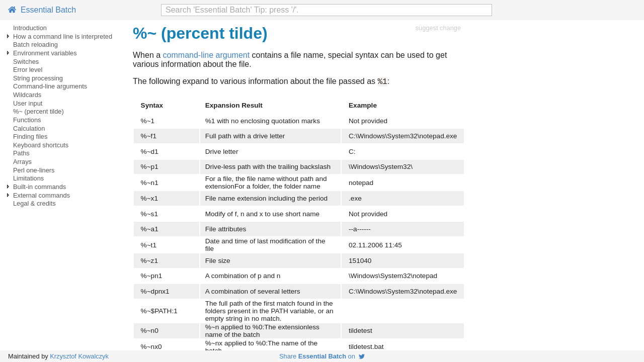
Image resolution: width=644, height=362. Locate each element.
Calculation (29, 128)
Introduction (30, 28)
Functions (27, 120)
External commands (42, 195)
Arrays (22, 162)
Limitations (28, 178)
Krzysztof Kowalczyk (79, 356)
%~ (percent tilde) (38, 111)
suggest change (438, 28)
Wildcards (27, 95)
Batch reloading (35, 44)
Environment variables (45, 53)
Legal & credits (34, 203)
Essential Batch (42, 10)
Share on (322, 356)
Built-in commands (39, 187)
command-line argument (207, 55)
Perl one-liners (34, 170)
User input (28, 103)
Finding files (30, 137)
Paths (21, 153)
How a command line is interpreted (63, 36)
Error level (28, 70)
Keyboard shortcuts (41, 145)
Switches (26, 62)
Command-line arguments (50, 86)
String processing (38, 78)
